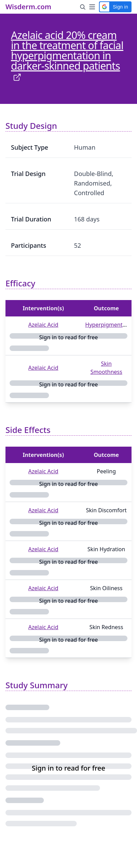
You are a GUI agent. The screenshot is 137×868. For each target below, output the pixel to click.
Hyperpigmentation (110, 325)
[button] (115, 7)
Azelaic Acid (43, 325)
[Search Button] (83, 7)
